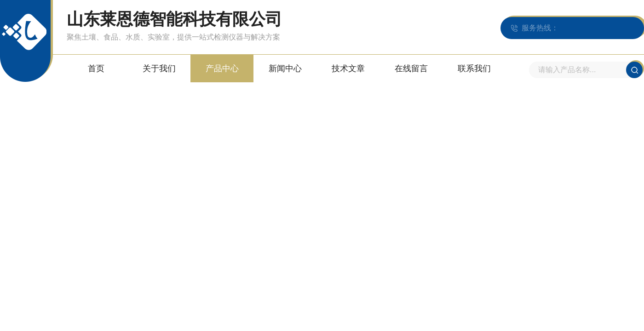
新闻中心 (285, 68)
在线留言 (411, 68)
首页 (96, 68)
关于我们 (159, 68)
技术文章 (348, 68)
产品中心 (222, 68)
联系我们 (474, 68)
